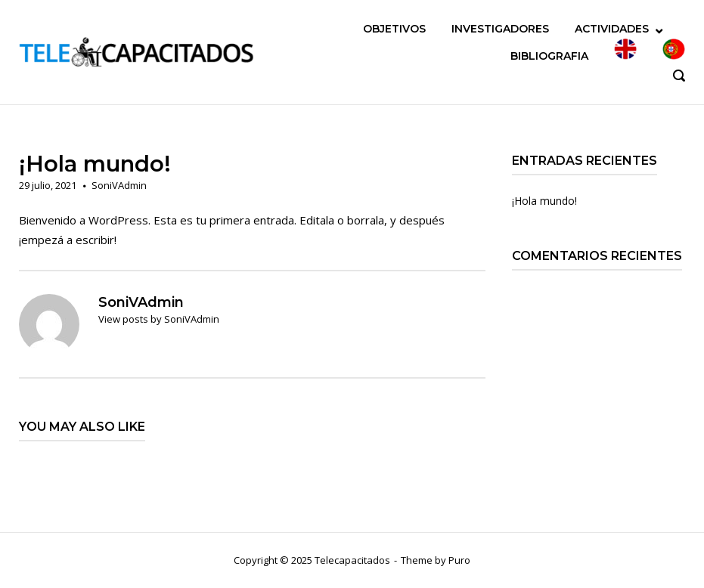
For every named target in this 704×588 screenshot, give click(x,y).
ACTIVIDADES (612, 29)
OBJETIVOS (394, 29)
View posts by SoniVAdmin (159, 319)
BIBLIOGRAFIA (549, 56)
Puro (459, 560)
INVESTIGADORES (500, 29)
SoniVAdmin (119, 185)
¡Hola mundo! (544, 201)
